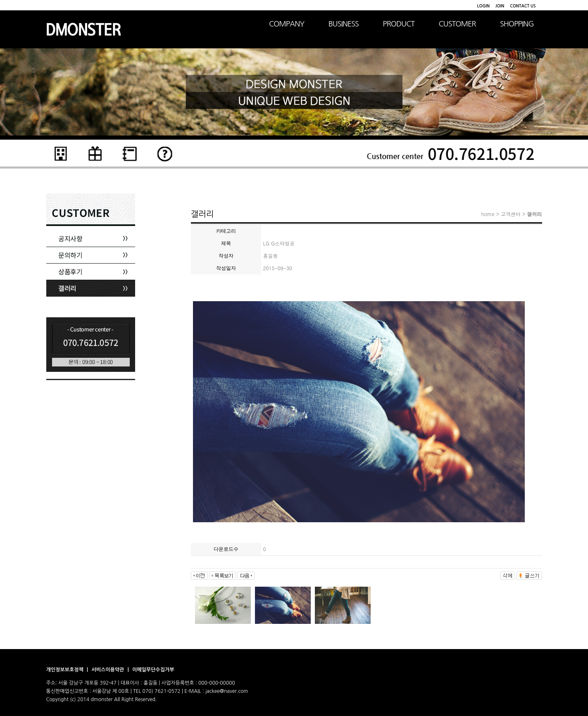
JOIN (500, 6)
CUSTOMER (457, 24)
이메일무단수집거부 (153, 670)
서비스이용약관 (108, 670)
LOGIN (483, 6)
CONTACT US (523, 6)
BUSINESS (344, 24)
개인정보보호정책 (66, 670)
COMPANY (287, 24)
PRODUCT (399, 24)
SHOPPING (517, 24)
